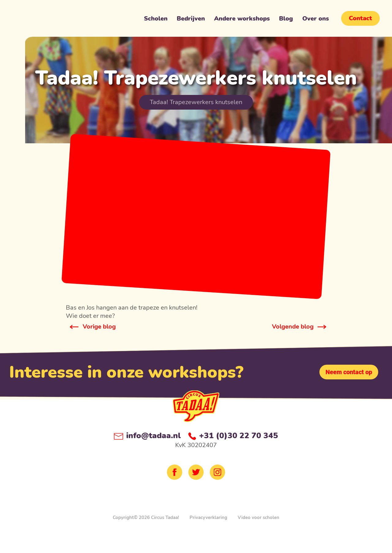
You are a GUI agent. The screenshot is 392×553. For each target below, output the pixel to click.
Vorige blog (99, 327)
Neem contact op (349, 372)
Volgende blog (293, 327)
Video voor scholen (258, 517)
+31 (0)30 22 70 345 (233, 436)
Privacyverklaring (208, 517)
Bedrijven (191, 20)
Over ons (316, 20)
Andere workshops (242, 20)
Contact (360, 18)
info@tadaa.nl (147, 436)
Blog (286, 20)
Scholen (156, 20)
